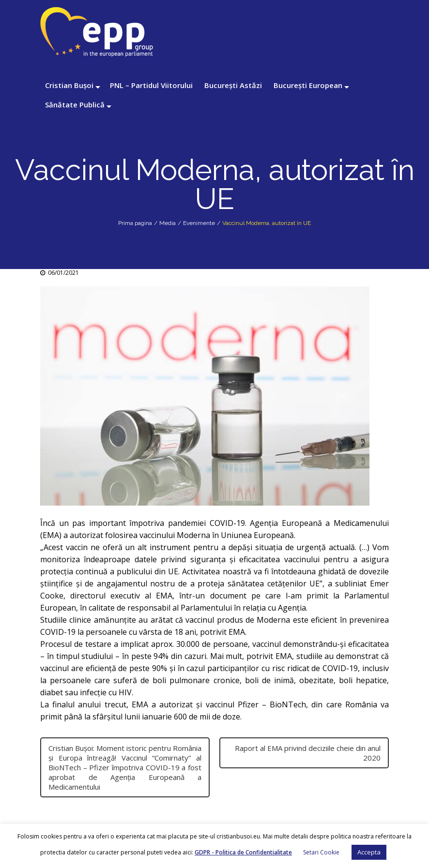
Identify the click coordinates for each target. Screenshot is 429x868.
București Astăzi (233, 85)
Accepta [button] (369, 852)
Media (168, 223)
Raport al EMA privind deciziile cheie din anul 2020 (308, 753)
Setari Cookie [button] (321, 852)
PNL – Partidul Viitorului (151, 85)
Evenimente (199, 223)
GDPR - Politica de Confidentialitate (243, 852)
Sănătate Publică (75, 105)
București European (308, 85)
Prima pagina (135, 223)
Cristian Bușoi (69, 85)
